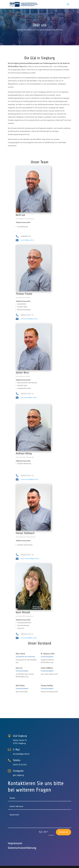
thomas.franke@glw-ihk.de (29, 319)
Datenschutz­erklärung (22, 848)
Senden (64, 832)
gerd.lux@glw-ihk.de (27, 240)
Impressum (15, 843)
